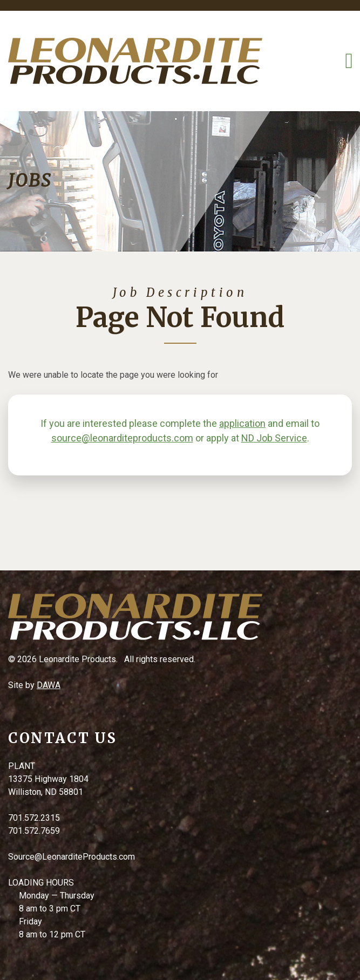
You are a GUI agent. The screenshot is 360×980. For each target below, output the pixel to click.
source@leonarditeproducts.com (122, 438)
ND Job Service (274, 438)
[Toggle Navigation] (349, 61)
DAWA (49, 685)
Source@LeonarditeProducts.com (72, 857)
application (242, 423)
